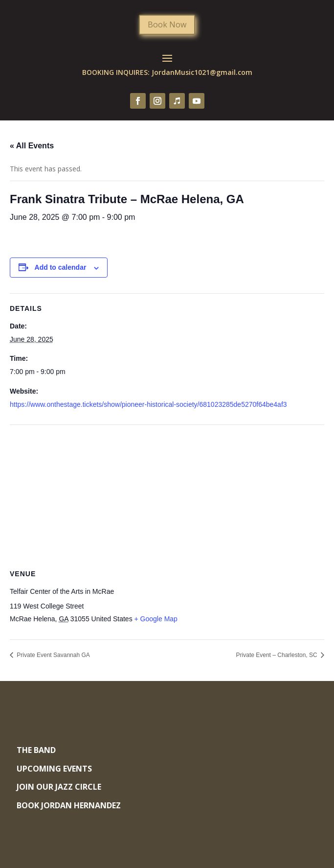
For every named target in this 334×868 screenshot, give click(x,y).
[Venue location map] (167, 496)
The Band (36, 750)
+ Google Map (156, 619)
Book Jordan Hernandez (69, 805)
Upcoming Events (54, 769)
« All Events (32, 146)
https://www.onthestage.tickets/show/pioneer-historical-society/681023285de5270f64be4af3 (148, 404)
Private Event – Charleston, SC (278, 655)
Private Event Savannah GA (53, 655)
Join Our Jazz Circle (59, 787)
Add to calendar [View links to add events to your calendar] (61, 267)
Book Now (167, 24)
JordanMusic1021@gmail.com (202, 72)
